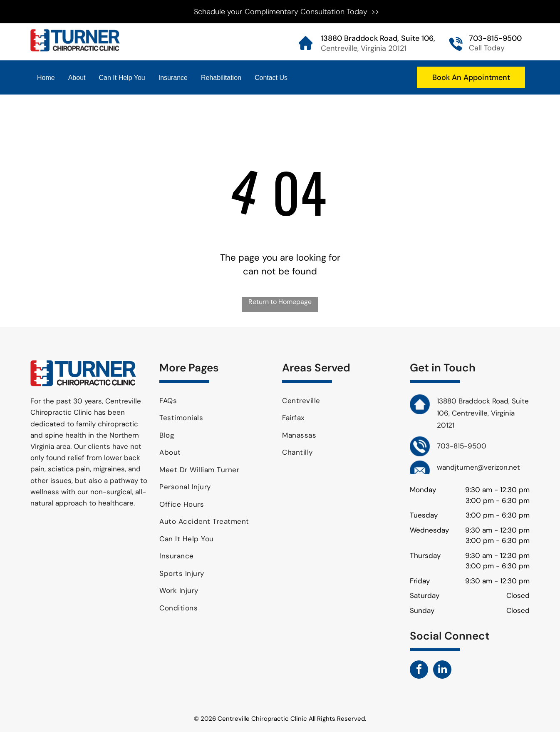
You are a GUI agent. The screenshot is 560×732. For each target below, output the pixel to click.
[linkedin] (442, 671)
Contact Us (271, 78)
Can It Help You (122, 78)
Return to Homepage (280, 302)
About (77, 78)
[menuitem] (218, 401)
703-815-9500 (495, 38)
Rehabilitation (221, 78)
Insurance (173, 78)
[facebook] (419, 671)
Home (46, 78)
